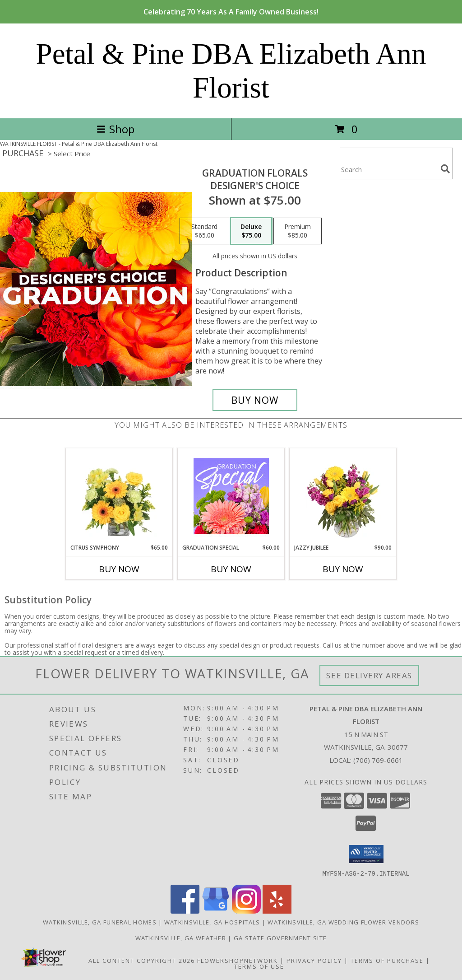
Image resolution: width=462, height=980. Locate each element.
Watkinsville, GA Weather (181, 938)
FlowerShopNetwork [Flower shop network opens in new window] (238, 960)
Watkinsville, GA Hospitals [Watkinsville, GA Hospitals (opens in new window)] (212, 922)
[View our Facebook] (185, 911)
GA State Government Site (280, 938)
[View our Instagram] (246, 911)
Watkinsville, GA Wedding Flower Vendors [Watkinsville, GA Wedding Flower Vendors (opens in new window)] (343, 922)
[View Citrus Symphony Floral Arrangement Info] (119, 496)
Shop (115, 129)
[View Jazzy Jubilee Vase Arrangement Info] (343, 496)
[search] (445, 169)
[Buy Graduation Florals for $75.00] (255, 400)
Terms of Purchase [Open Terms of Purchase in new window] (387, 960)
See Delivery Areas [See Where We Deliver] (369, 675)
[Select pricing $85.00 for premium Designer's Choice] (298, 231)
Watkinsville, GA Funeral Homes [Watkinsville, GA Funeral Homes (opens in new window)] (100, 922)
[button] (366, 854)
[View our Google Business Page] (216, 911)
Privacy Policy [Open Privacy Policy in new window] (314, 960)
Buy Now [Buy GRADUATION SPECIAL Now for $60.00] (231, 569)
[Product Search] (388, 169)
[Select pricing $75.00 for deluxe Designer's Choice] (251, 231)
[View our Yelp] (277, 911)
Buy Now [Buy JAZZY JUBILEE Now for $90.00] (343, 569)
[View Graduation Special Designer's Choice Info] (231, 496)
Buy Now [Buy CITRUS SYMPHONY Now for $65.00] (119, 569)
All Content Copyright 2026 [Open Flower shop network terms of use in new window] (142, 960)
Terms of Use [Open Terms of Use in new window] (259, 966)
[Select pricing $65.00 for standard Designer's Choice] (204, 231)
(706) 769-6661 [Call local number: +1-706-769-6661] (378, 760)
